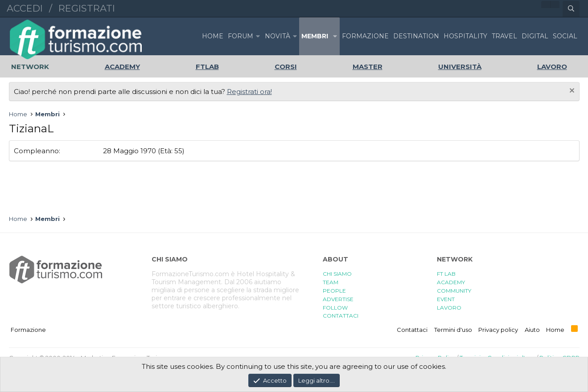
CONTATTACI (341, 316)
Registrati (87, 8)
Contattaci (412, 330)
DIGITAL (535, 36)
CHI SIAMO (337, 274)
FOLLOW (335, 308)
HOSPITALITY (465, 36)
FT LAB (446, 274)
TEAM (331, 282)
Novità (278, 36)
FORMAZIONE (365, 36)
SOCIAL (565, 36)
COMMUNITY (454, 291)
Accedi (25, 8)
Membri (315, 36)
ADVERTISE (338, 299)
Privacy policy (498, 330)
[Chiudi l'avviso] (571, 92)
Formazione (28, 330)
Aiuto (532, 330)
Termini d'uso (453, 330)
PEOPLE (334, 291)
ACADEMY (451, 282)
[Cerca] (571, 9)
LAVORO (449, 308)
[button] (258, 36)
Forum (241, 36)
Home (213, 36)
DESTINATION (416, 36)
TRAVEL (504, 36)
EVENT (446, 299)
